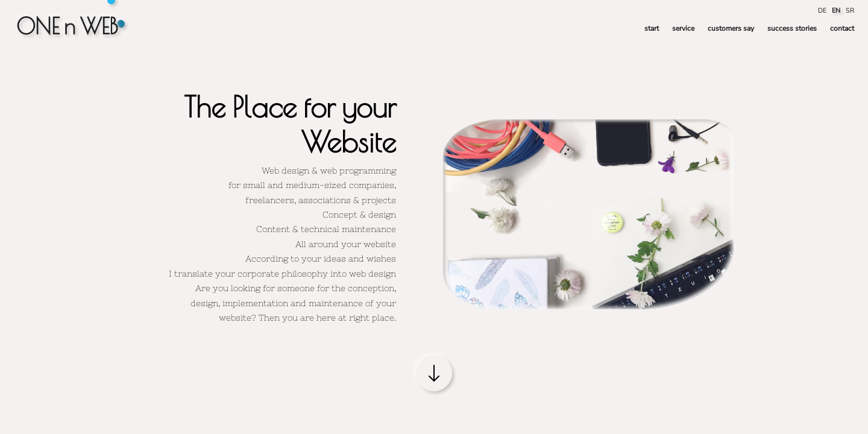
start (652, 28)
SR (850, 11)
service (683, 28)
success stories (792, 28)
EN (837, 11)
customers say (731, 28)
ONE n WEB (67, 26)
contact (842, 28)
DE (823, 11)
